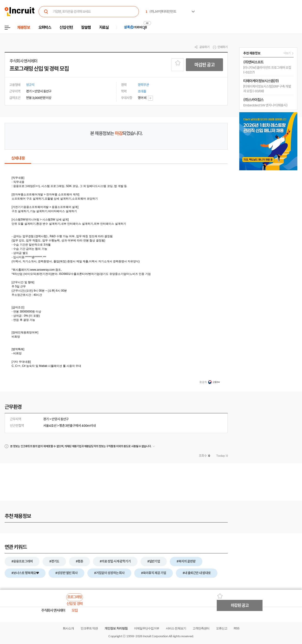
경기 (46, 419)
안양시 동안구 (60, 419)
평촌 (62, 426)
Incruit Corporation (156, 636)
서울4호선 (50, 426)
